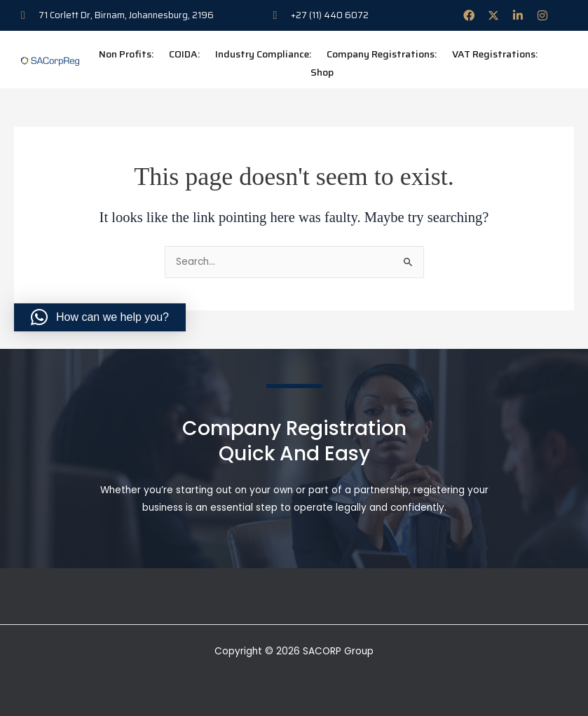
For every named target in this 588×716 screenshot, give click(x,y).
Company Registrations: (382, 54)
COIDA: (184, 54)
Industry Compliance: (263, 54)
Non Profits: (126, 54)
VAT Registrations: (495, 54)
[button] (100, 317)
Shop (322, 72)
